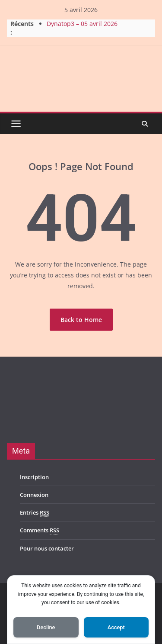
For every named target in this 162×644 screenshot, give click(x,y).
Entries (35, 513)
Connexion (34, 495)
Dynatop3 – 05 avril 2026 (82, 24)
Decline (46, 627)
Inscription (34, 477)
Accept (116, 627)
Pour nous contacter (47, 548)
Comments (40, 530)
